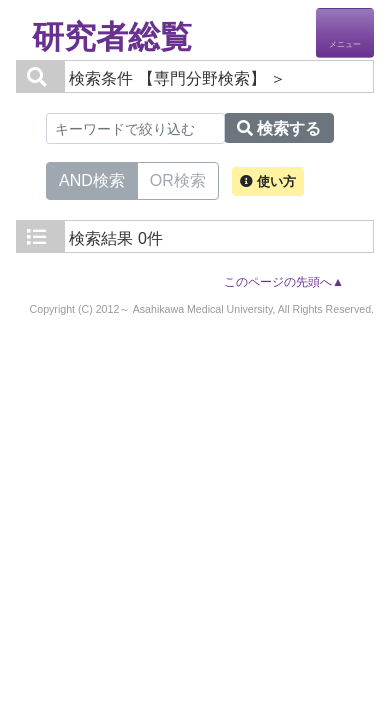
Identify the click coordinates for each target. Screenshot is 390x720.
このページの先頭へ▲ (284, 282)
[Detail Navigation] (345, 33)
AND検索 (92, 179)
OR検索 (178, 179)
